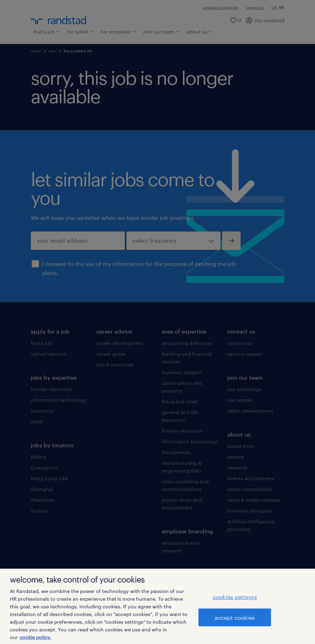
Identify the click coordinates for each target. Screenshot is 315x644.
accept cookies (235, 617)
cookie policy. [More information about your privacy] (35, 637)
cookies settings (235, 597)
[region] (157, 606)
